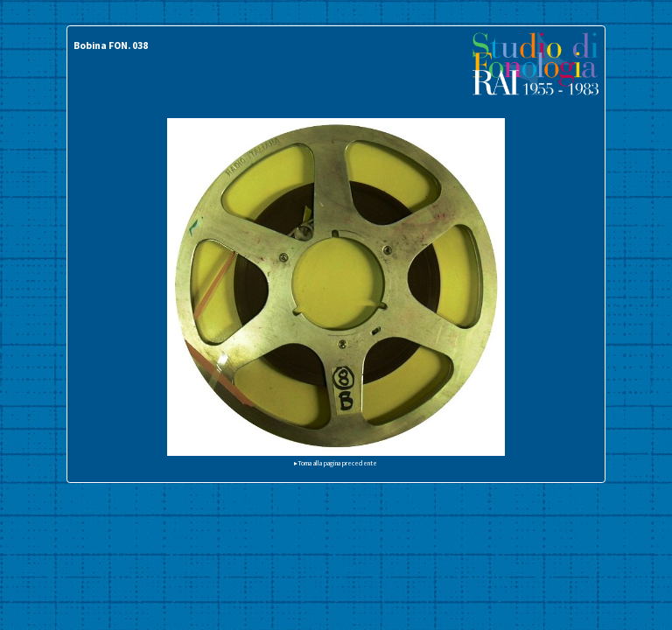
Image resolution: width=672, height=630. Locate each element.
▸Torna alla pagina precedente (336, 463)
